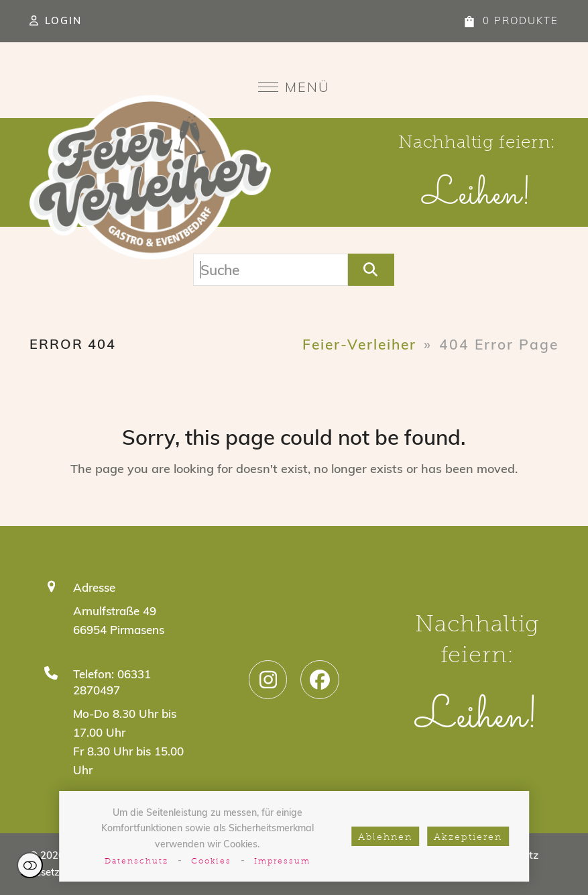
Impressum (282, 861)
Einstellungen (30, 865)
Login (63, 20)
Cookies (211, 861)
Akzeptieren (468, 838)
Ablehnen (385, 838)
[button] (294, 87)
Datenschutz (136, 861)
